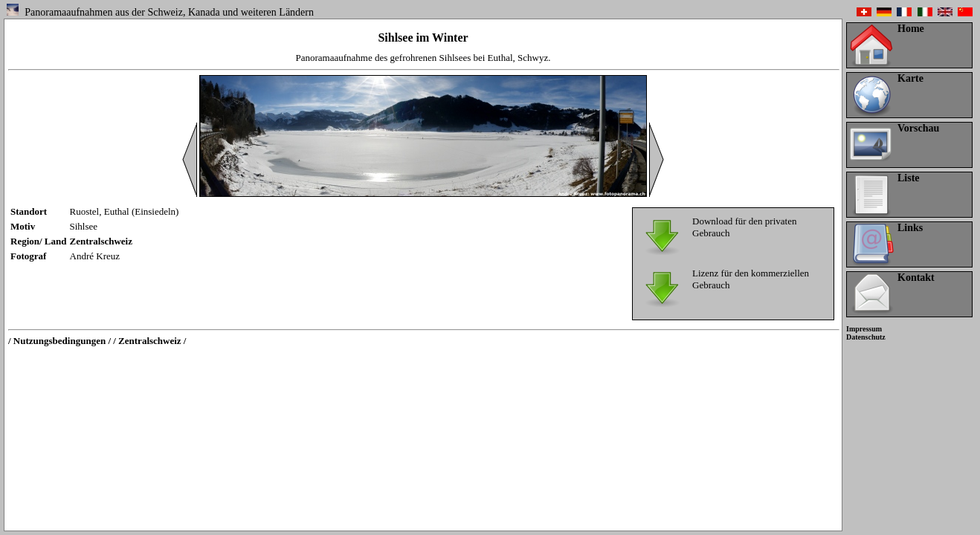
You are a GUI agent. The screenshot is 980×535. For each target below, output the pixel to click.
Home (911, 29)
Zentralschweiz (101, 241)
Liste (909, 178)
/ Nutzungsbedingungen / (59, 341)
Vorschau (918, 128)
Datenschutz (866, 337)
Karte (910, 78)
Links (910, 228)
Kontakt (916, 278)
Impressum (864, 329)
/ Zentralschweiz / (149, 341)
